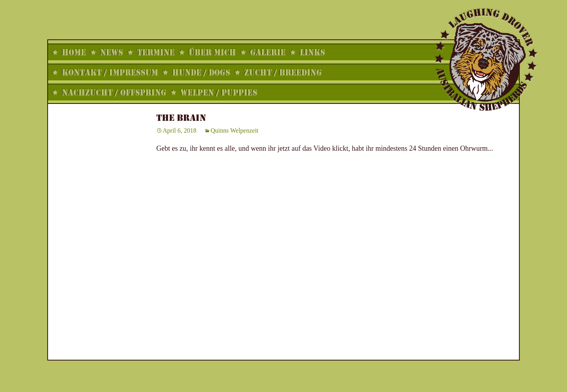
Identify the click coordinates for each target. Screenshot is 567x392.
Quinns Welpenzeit (235, 130)
